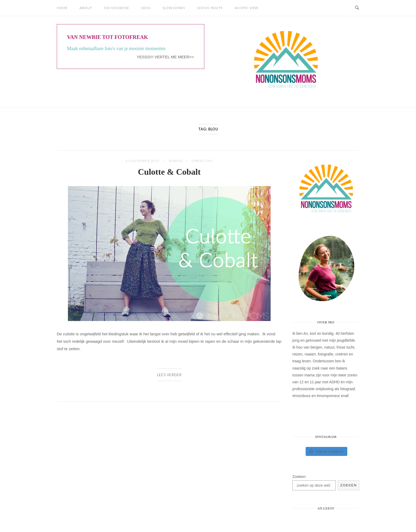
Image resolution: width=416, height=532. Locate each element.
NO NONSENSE (117, 8)
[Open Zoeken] (357, 8)
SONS (146, 8)
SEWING (176, 161)
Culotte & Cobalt (169, 172)
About (86, 8)
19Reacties (202, 161)
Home (62, 8)
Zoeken (299, 476)
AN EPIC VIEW (247, 8)
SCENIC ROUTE (210, 8)
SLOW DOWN (174, 8)
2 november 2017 (143, 161)
